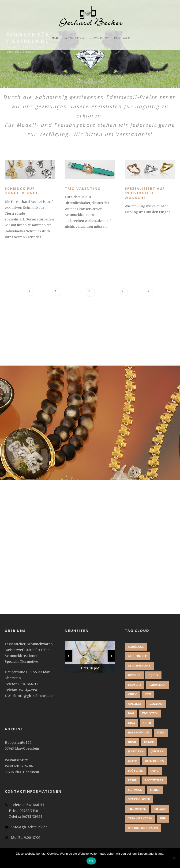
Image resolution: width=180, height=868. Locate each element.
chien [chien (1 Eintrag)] (132, 694)
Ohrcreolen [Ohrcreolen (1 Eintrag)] (155, 761)
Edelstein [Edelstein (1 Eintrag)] (150, 713)
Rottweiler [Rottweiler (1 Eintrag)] (154, 780)
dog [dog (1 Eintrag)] (131, 713)
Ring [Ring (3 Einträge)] (155, 771)
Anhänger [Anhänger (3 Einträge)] (136, 647)
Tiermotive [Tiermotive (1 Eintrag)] (137, 809)
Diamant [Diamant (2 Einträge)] (156, 704)
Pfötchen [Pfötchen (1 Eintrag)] (136, 771)
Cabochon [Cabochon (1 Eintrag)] (157, 685)
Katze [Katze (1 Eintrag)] (132, 761)
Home (55, 38)
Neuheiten (75, 38)
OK (91, 861)
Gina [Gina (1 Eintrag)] (131, 723)
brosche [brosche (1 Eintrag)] (135, 685)
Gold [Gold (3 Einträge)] (147, 723)
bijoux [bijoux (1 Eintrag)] (153, 675)
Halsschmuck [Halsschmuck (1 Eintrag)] (139, 732)
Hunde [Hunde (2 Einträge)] (149, 742)
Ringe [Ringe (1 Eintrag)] (132, 780)
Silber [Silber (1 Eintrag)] (155, 790)
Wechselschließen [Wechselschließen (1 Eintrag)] (143, 828)
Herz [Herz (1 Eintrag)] (161, 732)
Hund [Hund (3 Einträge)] (132, 742)
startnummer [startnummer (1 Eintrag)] (139, 799)
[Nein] (174, 858)
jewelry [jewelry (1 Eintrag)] (157, 751)
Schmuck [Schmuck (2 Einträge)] (135, 790)
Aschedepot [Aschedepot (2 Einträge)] (137, 656)
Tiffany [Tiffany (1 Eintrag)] (160, 809)
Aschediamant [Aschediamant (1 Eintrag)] (139, 666)
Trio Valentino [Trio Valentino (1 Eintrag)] (140, 818)
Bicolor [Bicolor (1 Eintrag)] (134, 675)
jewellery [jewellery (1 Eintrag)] (136, 751)
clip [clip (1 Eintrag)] (148, 694)
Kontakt (122, 38)
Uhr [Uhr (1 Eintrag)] (163, 818)
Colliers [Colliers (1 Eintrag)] (135, 704)
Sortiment (99, 38)
